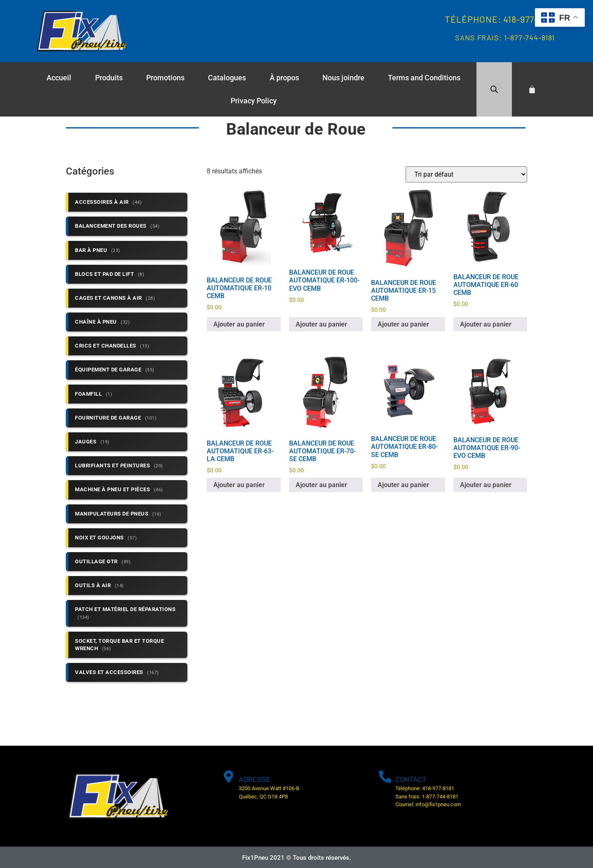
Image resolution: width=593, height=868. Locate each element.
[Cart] (532, 89)
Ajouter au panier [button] (239, 324)
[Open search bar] (494, 89)
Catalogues (227, 78)
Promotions (165, 78)
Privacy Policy (254, 101)
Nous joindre (343, 78)
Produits (109, 78)
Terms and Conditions (424, 78)
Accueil (59, 78)
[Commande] (466, 174)
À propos (284, 78)
